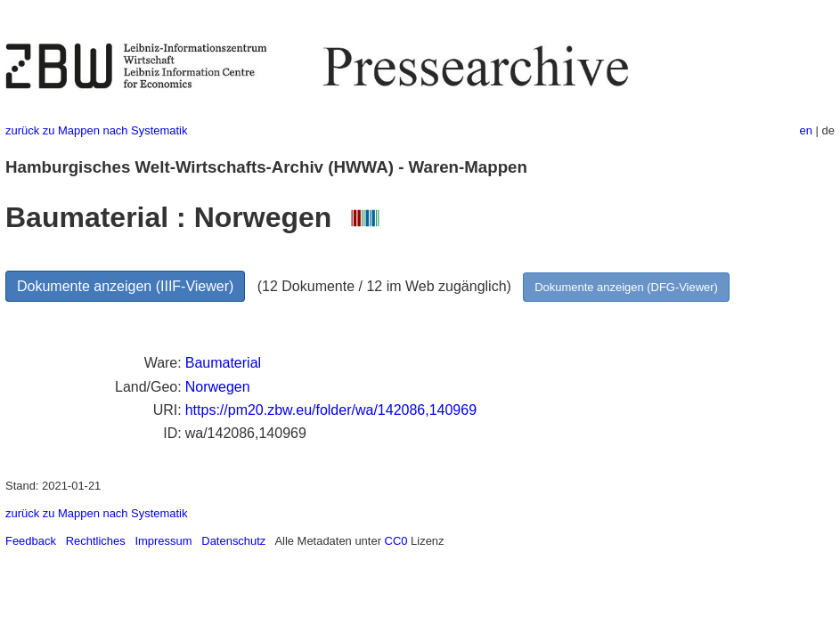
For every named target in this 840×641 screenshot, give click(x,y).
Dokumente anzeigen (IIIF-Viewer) (125, 286)
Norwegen (218, 387)
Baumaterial (223, 363)
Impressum (163, 541)
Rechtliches (96, 541)
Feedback (31, 541)
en (806, 130)
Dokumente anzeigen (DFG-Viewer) (626, 287)
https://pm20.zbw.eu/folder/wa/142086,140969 (331, 410)
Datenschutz (233, 541)
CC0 (396, 541)
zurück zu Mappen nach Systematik (96, 130)
